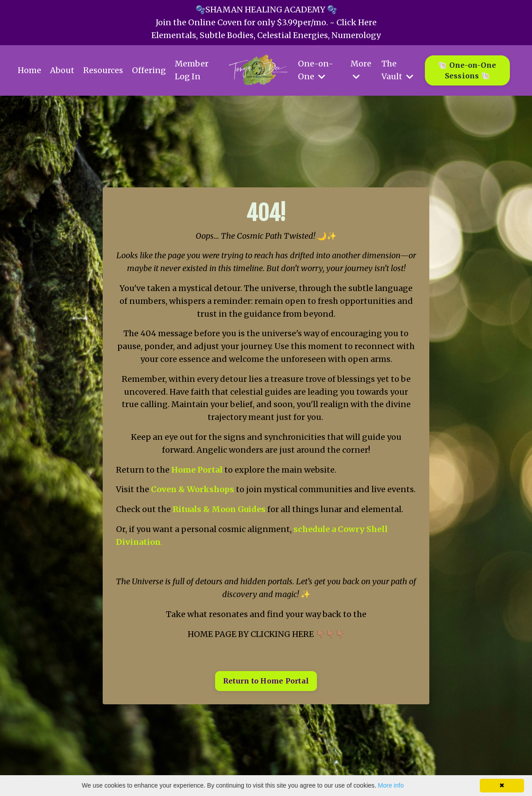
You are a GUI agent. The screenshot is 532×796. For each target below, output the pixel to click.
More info (391, 785)
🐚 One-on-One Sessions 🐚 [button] (467, 70)
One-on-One (316, 70)
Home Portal (197, 470)
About (62, 70)
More (361, 70)
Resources (103, 70)
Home (29, 70)
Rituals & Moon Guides (219, 509)
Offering (149, 70)
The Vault (397, 70)
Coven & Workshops (193, 489)
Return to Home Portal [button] (266, 681)
